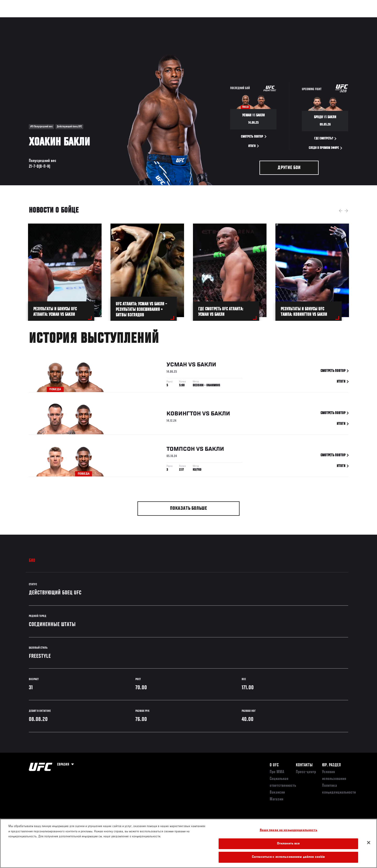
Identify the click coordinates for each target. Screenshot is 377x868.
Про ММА (277, 772)
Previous (341, 211)
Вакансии (277, 793)
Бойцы (70, 20)
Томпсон (181, 450)
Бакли (207, 366)
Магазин (337, 20)
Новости (91, 20)
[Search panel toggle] (351, 20)
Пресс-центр (306, 772)
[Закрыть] (369, 843)
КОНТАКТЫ (304, 765)
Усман (177, 366)
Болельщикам (281, 20)
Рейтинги (48, 20)
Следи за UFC (311, 20)
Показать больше (188, 509)
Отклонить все (289, 844)
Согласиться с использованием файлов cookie (288, 857)
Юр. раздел (331, 765)
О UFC (274, 765)
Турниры (24, 20)
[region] (188, 843)
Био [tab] (32, 561)
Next (346, 211)
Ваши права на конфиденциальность (289, 830)
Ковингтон (184, 415)
